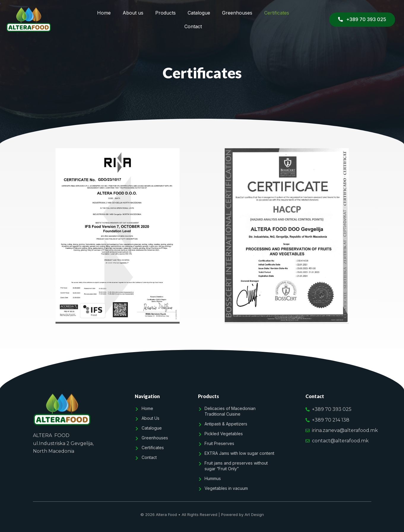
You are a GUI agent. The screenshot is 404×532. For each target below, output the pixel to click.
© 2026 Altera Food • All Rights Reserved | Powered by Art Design (202, 514)
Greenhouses (237, 13)
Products (165, 13)
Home (104, 13)
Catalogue (199, 13)
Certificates (277, 13)
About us (133, 13)
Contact (193, 26)
